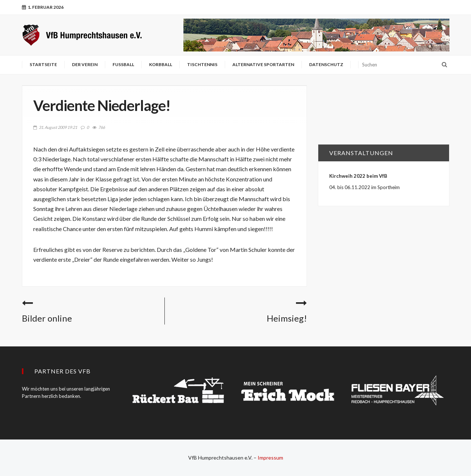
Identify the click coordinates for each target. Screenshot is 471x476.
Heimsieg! (287, 318)
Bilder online (47, 318)
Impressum (270, 458)
